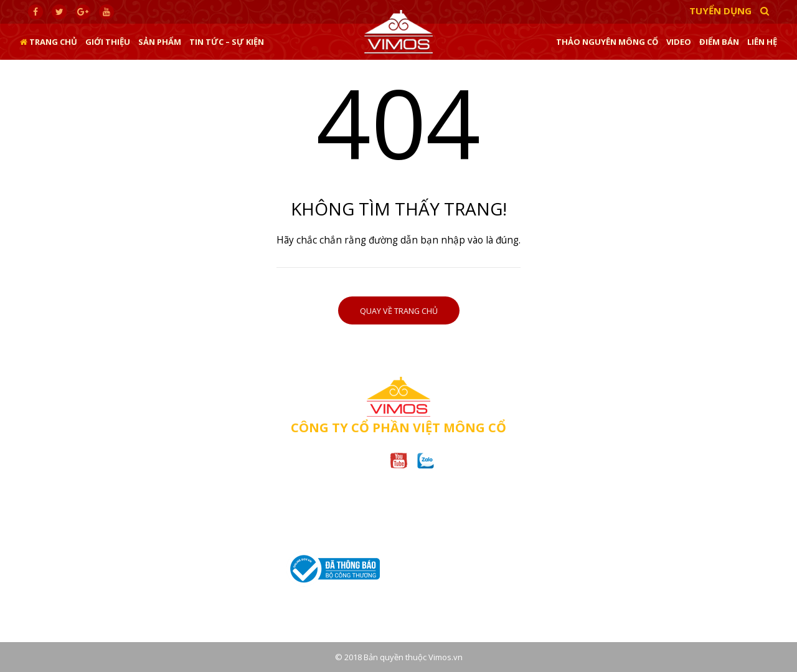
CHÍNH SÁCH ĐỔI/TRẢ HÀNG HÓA (590, 557)
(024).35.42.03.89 (115, 551)
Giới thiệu (108, 42)
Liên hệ (762, 42)
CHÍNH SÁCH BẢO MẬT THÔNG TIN (592, 539)
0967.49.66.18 (177, 551)
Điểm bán (719, 42)
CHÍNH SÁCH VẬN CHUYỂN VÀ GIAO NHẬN (606, 574)
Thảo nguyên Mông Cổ (607, 42)
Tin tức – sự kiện (227, 42)
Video (679, 42)
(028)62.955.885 (356, 539)
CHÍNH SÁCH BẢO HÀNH (573, 521)
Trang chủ (49, 42)
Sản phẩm (160, 42)
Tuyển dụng (720, 11)
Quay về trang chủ (399, 311)
